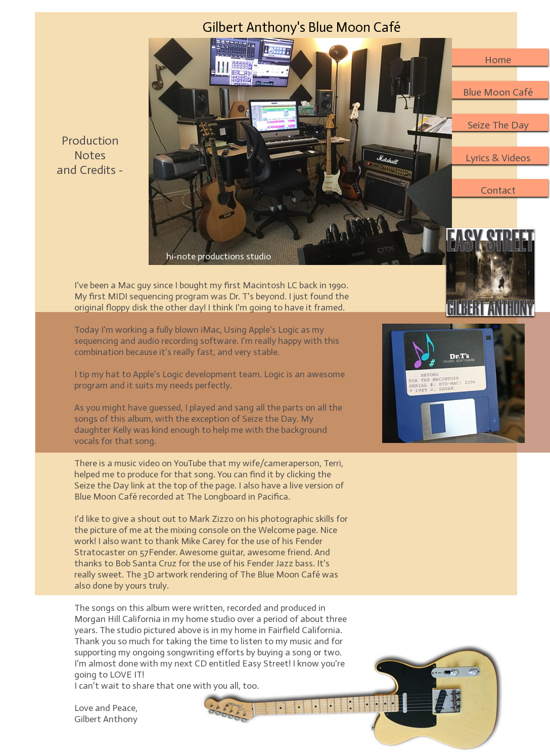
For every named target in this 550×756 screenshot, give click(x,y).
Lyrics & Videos (498, 158)
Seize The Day (498, 125)
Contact (498, 190)
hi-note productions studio (219, 256)
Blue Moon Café (498, 92)
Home (498, 60)
